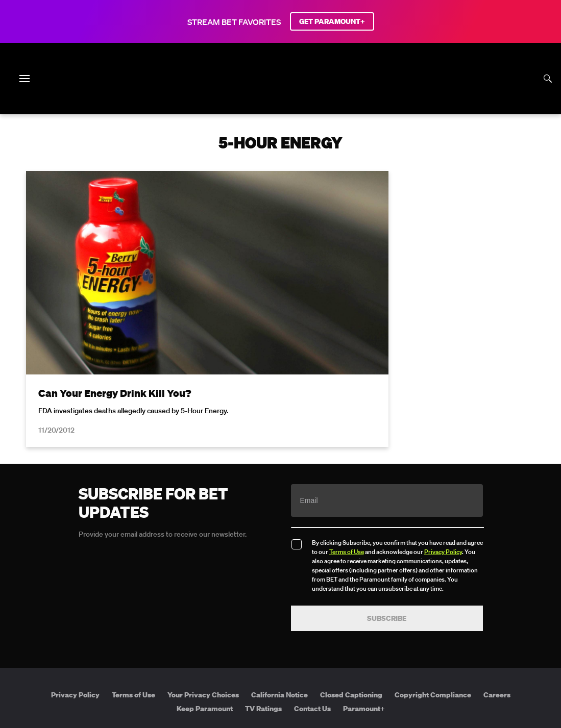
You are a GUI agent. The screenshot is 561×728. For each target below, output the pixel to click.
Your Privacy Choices (203, 606)
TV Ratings (263, 620)
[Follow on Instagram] (268, 646)
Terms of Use (347, 463)
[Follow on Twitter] (244, 646)
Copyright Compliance (433, 606)
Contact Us (312, 620)
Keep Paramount (205, 620)
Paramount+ (364, 620)
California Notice (279, 606)
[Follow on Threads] (342, 646)
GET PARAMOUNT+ (332, 21)
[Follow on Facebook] (219, 646)
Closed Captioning (351, 606)
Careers (497, 606)
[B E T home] (281, 96)
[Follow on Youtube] (292, 646)
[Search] (548, 79)
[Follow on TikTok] (317, 646)
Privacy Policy (443, 463)
